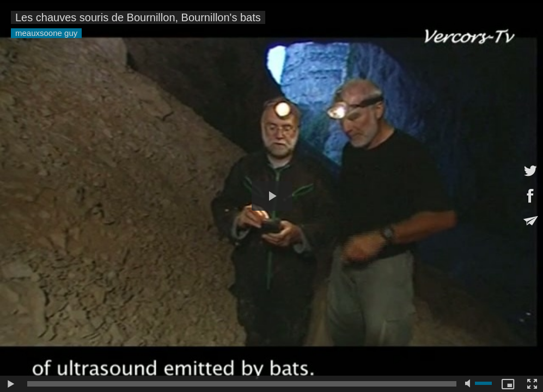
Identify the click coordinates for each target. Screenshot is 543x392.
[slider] (242, 384)
